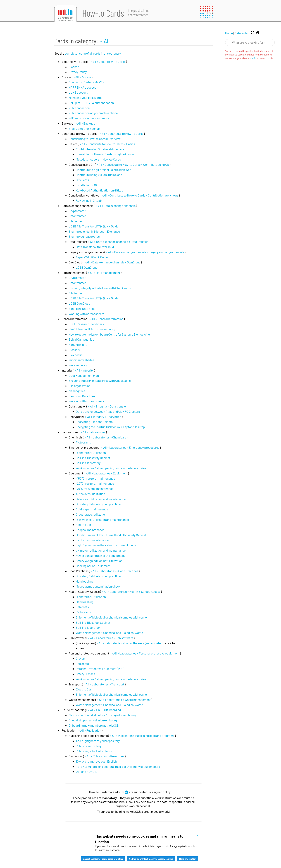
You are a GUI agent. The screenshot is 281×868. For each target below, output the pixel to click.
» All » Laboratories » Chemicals (105, 437)
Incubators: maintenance (92, 540)
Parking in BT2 (78, 345)
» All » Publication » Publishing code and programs (142, 736)
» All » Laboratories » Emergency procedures (130, 447)
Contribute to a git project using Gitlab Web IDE (106, 170)
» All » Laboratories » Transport (104, 684)
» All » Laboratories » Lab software (111, 638)
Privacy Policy (78, 72)
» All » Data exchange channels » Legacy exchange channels (145, 252)
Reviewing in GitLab (89, 200)
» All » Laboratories (93, 432)
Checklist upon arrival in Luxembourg (93, 720)
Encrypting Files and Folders (94, 422)
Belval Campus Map (81, 339)
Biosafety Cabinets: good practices (99, 504)
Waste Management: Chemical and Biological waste (109, 633)
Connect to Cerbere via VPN (87, 82)
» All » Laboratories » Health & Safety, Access (131, 591)
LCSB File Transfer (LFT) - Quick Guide (94, 226)
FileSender (76, 221)
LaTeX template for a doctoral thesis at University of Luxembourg (118, 767)
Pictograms (83, 442)
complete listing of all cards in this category (93, 53)
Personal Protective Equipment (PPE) (100, 669)
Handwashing (85, 581)
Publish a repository (89, 746)
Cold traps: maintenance (92, 509)
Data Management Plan (84, 375)
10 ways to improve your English (96, 761)
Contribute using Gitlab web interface (100, 149)
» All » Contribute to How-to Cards (121, 134)
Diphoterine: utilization (91, 453)
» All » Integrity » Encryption (103, 417)
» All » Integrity (84, 370)
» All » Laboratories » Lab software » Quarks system (130, 643)
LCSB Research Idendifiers (86, 324)
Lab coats (82, 607)
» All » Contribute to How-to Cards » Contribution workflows (140, 195)
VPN (254, 58)
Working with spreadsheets (86, 314)
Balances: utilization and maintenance (101, 499)
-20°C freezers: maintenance (95, 483)
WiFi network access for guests (89, 118)
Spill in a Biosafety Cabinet (93, 458)
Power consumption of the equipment (100, 556)
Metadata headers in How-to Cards (98, 159)
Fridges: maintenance (90, 530)
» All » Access (82, 77)
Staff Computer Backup (84, 128)
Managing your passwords (85, 98)
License (74, 67)
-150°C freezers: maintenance (95, 478)
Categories (242, 33)
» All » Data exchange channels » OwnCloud (112, 262)
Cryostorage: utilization (91, 514)
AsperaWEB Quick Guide (92, 257)
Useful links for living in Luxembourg (92, 329)
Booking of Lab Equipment (93, 566)
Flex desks (76, 355)
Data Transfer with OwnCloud (95, 247)
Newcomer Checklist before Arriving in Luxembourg (102, 715)
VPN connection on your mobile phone (93, 113)
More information (188, 859)
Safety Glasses (85, 674)
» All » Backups (85, 123)
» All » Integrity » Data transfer (107, 406)
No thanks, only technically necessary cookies (151, 859)
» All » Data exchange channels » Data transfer (118, 242)
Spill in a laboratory (88, 463)
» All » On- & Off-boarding (104, 710)
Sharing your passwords (84, 236)
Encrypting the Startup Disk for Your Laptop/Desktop (110, 427)
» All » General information (106, 319)
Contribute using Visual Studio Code (99, 175)
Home (229, 33)
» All (104, 41)
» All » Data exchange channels (115, 206)
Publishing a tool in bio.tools (94, 751)
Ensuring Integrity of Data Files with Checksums (100, 288)
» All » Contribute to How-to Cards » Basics (107, 144)
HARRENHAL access (82, 87)
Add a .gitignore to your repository (98, 741)
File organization (79, 386)
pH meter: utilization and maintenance (101, 550)
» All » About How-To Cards (108, 62)
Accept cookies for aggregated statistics (103, 859)
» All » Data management (104, 273)
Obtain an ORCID (87, 772)
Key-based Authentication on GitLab (99, 190)
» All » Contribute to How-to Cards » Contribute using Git (133, 164)
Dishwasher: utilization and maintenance (102, 520)
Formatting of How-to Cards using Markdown (105, 154)
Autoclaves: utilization (90, 494)
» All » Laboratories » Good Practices (114, 571)
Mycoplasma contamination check (98, 586)
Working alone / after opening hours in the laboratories (111, 468)
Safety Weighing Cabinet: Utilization (99, 561)
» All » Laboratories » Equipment (106, 473)
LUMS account (78, 92)
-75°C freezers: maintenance (95, 489)
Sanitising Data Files (82, 309)
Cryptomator (77, 211)
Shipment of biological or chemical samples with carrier (112, 617)
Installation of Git (87, 185)
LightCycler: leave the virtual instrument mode (106, 545)
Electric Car (84, 525)
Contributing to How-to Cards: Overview (95, 139)
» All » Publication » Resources (104, 756)
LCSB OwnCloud (87, 267)
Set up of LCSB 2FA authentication (91, 103)
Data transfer (77, 216)
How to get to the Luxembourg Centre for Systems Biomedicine (109, 334)
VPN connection (79, 108)
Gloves (80, 658)
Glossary (74, 350)
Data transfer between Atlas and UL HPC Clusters (108, 411)
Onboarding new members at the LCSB (94, 725)
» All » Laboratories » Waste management (124, 700)
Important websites (81, 360)
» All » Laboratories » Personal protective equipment (145, 653)
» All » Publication (90, 730)
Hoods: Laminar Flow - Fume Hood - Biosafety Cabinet (111, 535)
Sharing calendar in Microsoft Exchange (94, 231)
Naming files (77, 391)
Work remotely (78, 365)
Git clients (82, 180)
